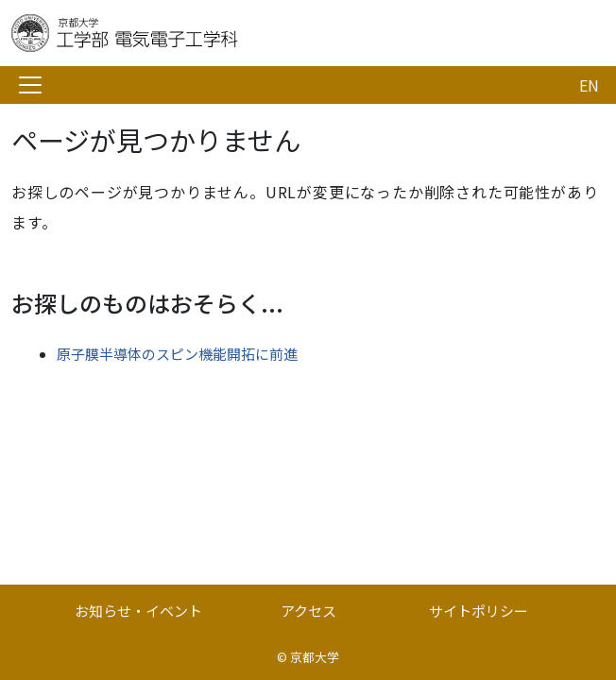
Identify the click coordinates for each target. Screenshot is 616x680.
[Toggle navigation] (30, 85)
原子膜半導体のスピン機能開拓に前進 (177, 354)
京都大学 (315, 657)
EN (589, 85)
